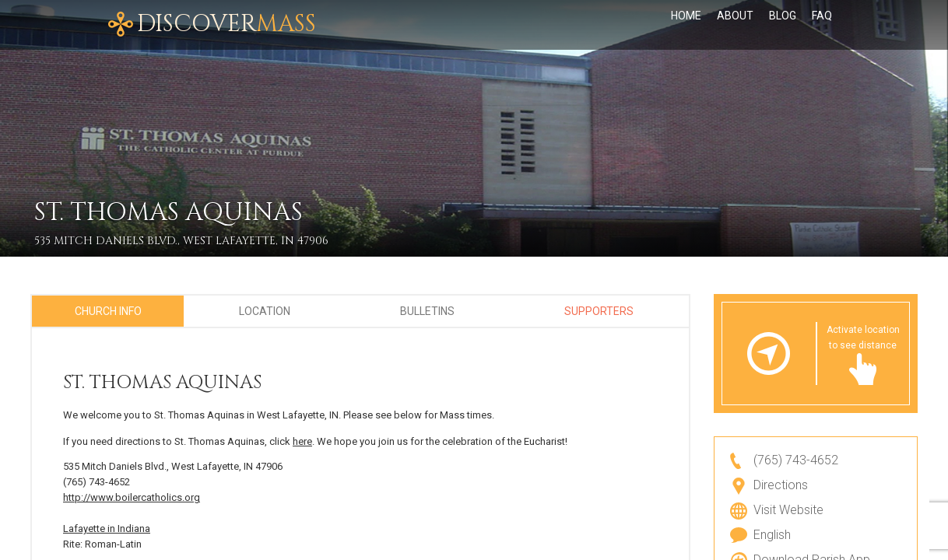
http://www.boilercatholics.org (132, 497)
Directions (781, 485)
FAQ (822, 25)
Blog (783, 25)
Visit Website (788, 510)
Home (686, 25)
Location (265, 311)
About (735, 25)
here (302, 441)
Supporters (599, 311)
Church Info (108, 311)
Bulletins (427, 311)
